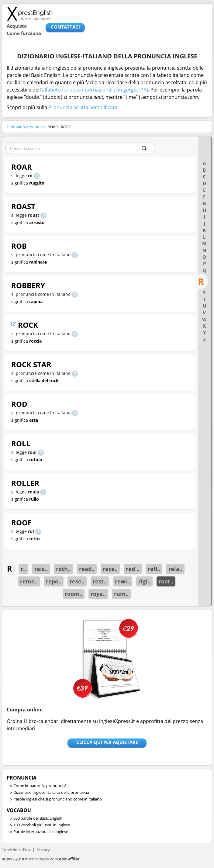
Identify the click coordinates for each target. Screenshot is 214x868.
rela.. (175, 569)
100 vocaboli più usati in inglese (42, 825)
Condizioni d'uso (17, 850)
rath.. (63, 569)
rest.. (100, 581)
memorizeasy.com (41, 859)
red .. (133, 569)
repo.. (54, 581)
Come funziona (24, 33)
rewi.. (123, 581)
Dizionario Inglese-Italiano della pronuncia (51, 792)
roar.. (166, 581)
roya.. (98, 594)
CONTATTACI (65, 27)
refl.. (154, 569)
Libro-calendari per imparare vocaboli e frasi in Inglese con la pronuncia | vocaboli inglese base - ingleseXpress (30, 14)
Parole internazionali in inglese (41, 832)
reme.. (29, 581)
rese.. (77, 581)
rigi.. (144, 581)
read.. (87, 569)
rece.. (110, 569)
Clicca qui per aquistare (107, 742)
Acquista (17, 26)
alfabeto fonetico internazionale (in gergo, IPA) (95, 90)
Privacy (43, 850)
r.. (23, 569)
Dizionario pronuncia (26, 127)
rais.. (41, 569)
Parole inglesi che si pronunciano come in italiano (58, 799)
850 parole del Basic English (38, 818)
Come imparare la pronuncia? (40, 786)
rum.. (121, 594)
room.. (74, 594)
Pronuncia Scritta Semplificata (83, 107)
